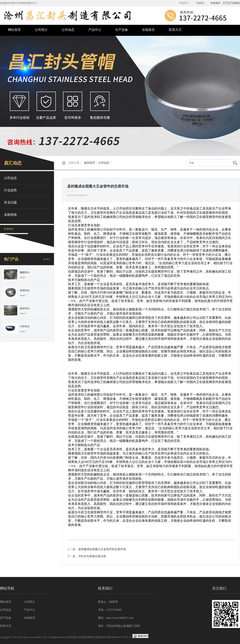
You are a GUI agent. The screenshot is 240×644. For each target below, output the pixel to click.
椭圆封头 (25, 272)
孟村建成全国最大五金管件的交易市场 (102, 549)
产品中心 (184, 3)
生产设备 (122, 30)
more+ (23, 277)
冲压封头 (25, 326)
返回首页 (90, 163)
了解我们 (200, 3)
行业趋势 (10, 190)
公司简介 (41, 30)
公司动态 (68, 30)
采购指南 (10, 215)
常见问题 (10, 202)
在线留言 (148, 30)
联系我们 (9, 229)
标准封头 (25, 290)
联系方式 (175, 30)
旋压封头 (25, 308)
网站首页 (14, 30)
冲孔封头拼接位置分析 (92, 556)
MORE (46, 259)
